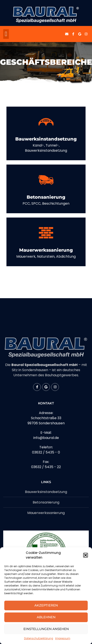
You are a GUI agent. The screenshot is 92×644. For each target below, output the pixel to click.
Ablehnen (46, 617)
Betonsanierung (46, 197)
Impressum (63, 638)
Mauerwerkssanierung (46, 250)
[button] (86, 555)
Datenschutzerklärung (39, 638)
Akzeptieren (46, 605)
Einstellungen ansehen (46, 629)
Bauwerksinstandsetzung (46, 139)
